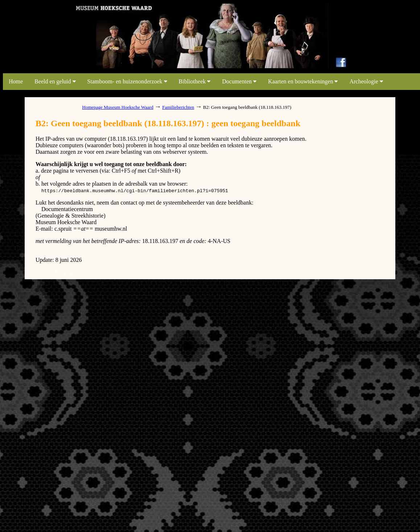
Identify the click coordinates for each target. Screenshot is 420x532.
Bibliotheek (195, 81)
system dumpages (56, 272)
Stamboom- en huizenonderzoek (127, 81)
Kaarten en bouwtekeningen (303, 81)
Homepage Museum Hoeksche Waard (118, 107)
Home (16, 81)
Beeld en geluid (55, 81)
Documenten (239, 81)
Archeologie (366, 81)
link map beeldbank (49, 66)
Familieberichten (178, 107)
